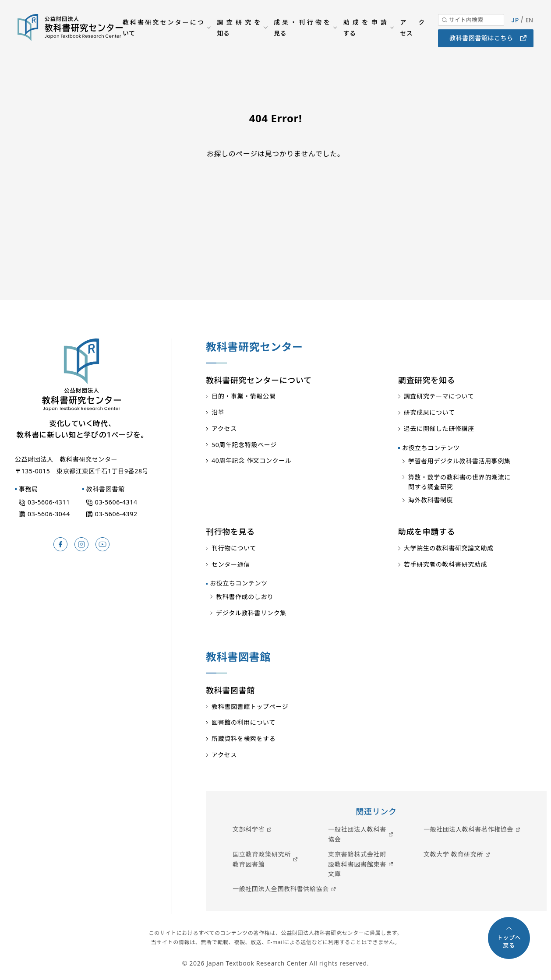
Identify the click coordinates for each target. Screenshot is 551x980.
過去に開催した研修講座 (439, 428)
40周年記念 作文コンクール (252, 460)
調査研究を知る (239, 33)
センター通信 (231, 564)
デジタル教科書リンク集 (251, 613)
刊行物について (234, 548)
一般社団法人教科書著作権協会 (468, 829)
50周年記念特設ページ (244, 445)
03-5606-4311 (49, 502)
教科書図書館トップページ (250, 707)
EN (530, 25)
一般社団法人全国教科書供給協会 (281, 889)
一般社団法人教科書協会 (357, 834)
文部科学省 (249, 829)
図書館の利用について (244, 722)
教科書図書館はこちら (481, 44)
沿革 (218, 412)
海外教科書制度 (431, 500)
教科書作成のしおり (245, 597)
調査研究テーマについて (439, 396)
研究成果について (429, 412)
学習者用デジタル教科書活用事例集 (459, 461)
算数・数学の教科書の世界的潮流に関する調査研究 (459, 482)
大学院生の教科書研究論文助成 (449, 548)
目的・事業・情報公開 (244, 396)
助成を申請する (365, 33)
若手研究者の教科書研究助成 (445, 564)
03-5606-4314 (116, 502)
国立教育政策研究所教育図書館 (262, 859)
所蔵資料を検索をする (244, 739)
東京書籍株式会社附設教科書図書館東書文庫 (357, 864)
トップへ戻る (509, 941)
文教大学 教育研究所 (453, 854)
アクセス (412, 33)
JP (515, 25)
